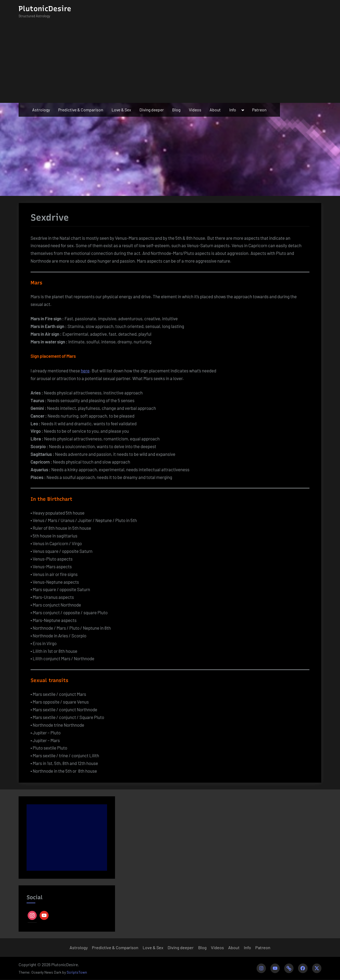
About (215, 110)
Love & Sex (121, 110)
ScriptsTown (77, 972)
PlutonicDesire (45, 9)
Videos (195, 110)
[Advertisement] (170, 63)
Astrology (41, 110)
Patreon (259, 110)
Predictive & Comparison (81, 110)
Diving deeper (152, 110)
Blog (176, 110)
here (85, 371)
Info (233, 110)
